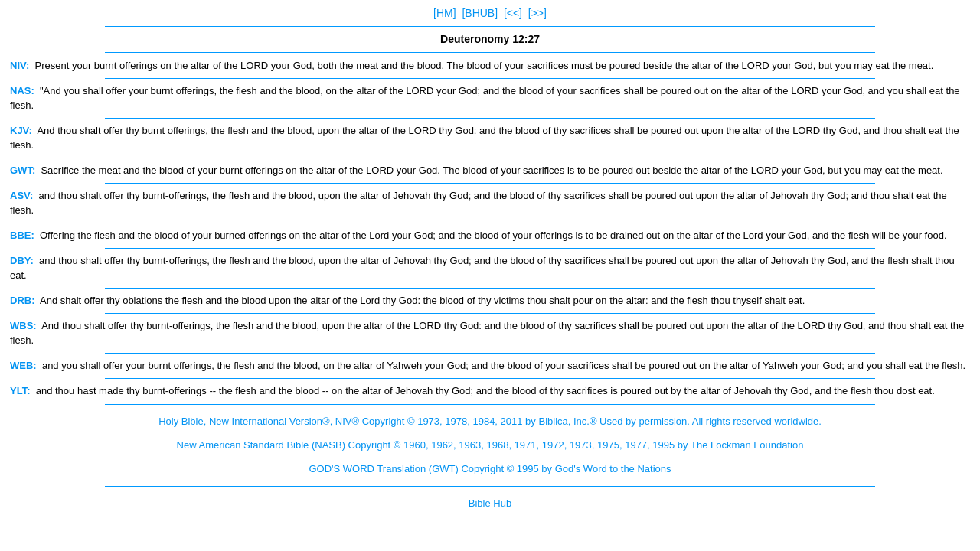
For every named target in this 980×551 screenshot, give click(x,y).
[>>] (537, 13)
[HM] (445, 13)
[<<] (513, 13)
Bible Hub (490, 503)
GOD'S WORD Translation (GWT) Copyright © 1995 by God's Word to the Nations (490, 469)
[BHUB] (480, 13)
